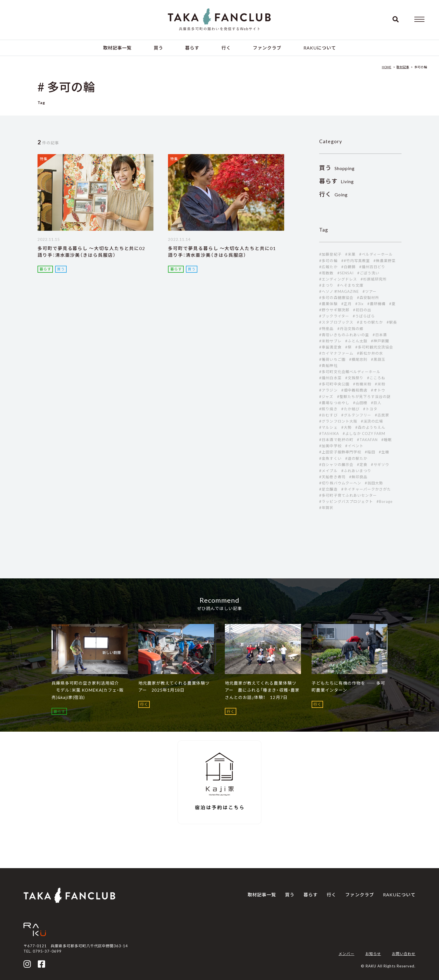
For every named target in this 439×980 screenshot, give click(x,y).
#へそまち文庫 (350, 285)
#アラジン (328, 390)
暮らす (192, 48)
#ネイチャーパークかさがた (366, 489)
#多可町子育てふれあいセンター (348, 495)
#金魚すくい (330, 458)
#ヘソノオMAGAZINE (339, 291)
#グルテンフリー (356, 415)
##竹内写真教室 (356, 261)
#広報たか (328, 267)
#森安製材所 (368, 298)
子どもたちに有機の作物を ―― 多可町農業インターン (349, 687)
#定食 (362, 465)
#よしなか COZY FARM (364, 434)
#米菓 (350, 254)
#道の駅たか (356, 458)
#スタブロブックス (336, 322)
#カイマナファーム (336, 353)
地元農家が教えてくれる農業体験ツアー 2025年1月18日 (174, 687)
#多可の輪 (328, 261)
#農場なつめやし (334, 403)
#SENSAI (345, 273)
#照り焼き (328, 409)
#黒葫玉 (378, 359)
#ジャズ (326, 397)
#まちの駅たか (370, 322)
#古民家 (382, 415)
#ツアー (370, 291)
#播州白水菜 (330, 378)
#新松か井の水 (370, 353)
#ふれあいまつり (356, 471)
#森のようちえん (370, 427)
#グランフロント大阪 (338, 421)
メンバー (346, 954)
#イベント (354, 446)
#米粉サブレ (330, 341)
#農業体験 (328, 304)
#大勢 (346, 427)
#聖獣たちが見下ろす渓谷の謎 (364, 397)
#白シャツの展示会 (336, 465)
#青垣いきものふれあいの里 (344, 335)
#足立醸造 (328, 489)
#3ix (359, 304)
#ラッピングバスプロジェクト (346, 501)
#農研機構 (376, 304)
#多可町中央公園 (334, 384)
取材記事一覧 (117, 48)
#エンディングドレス (338, 279)
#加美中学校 (330, 446)
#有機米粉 (362, 384)
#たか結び (350, 409)
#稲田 (370, 452)
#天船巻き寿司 (332, 477)
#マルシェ (328, 427)
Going (333, 195)
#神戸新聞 (380, 341)
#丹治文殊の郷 (350, 329)
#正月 (346, 304)
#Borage (385, 501)
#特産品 (326, 329)
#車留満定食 (330, 347)
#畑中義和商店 (354, 390)
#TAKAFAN (367, 440)
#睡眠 (387, 440)
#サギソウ (380, 465)
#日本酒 (380, 335)
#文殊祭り (354, 378)
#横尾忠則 (358, 359)
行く (226, 48)
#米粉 (380, 384)
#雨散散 (326, 273)
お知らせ (373, 954)
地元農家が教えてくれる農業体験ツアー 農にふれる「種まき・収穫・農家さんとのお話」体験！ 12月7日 (262, 690)
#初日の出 (362, 310)
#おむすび (328, 415)
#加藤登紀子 (330, 254)
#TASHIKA (329, 434)
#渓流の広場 (372, 421)
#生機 (384, 452)
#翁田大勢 (374, 483)
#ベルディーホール (376, 254)
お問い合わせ (404, 954)
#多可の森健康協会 (336, 298)
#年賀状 (326, 508)
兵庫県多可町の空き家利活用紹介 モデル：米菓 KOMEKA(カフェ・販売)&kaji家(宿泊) (88, 690)
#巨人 (376, 403)
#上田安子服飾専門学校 (340, 452)
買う (158, 48)
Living (337, 181)
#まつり (326, 285)
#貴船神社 (328, 366)
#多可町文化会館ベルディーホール (350, 372)
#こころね (376, 378)
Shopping (337, 168)
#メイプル (328, 471)
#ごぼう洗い (368, 273)
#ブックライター (334, 316)
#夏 (392, 304)
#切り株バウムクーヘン (340, 483)
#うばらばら (364, 316)
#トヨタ (370, 409)
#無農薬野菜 (385, 261)
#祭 (348, 347)
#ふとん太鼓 (356, 341)
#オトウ (378, 390)
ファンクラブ (267, 48)
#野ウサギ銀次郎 (334, 310)
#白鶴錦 (348, 267)
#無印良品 (358, 477)
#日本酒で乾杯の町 (336, 440)
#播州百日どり (372, 267)
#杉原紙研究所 (374, 279)
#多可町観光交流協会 (374, 347)
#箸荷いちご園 (332, 359)
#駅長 (392, 322)
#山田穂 (360, 403)
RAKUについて (320, 48)
